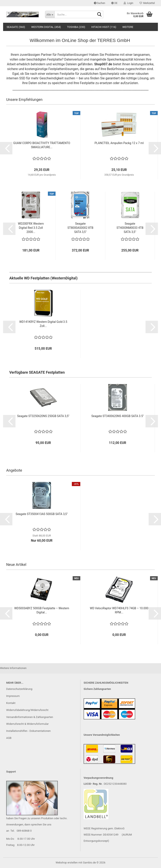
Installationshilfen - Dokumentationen (28, 731)
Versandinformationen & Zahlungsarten (30, 717)
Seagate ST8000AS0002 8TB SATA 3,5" (80, 228)
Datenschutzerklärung (19, 689)
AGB (9, 738)
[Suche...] (50, 14)
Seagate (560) (16, 27)
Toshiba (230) (76, 27)
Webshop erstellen (67, 863)
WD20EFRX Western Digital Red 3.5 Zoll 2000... (31, 228)
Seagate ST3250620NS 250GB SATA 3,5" (43, 416)
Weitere (128, 27)
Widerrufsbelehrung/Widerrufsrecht (27, 710)
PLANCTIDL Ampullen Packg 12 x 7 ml (119, 143)
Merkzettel (147, 3)
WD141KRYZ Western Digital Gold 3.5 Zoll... (43, 324)
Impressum (13, 696)
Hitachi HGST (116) (104, 27)
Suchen (100, 3)
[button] (114, 3)
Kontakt (11, 703)
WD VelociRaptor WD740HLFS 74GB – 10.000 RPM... (119, 610)
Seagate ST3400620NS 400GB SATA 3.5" (117, 416)
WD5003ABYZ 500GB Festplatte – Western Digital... (42, 610)
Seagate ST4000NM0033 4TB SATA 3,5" (130, 228)
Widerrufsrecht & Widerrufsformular (27, 724)
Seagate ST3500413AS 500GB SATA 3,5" (42, 514)
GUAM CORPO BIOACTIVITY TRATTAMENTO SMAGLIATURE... (42, 145)
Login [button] (128, 3)
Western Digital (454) (46, 27)
